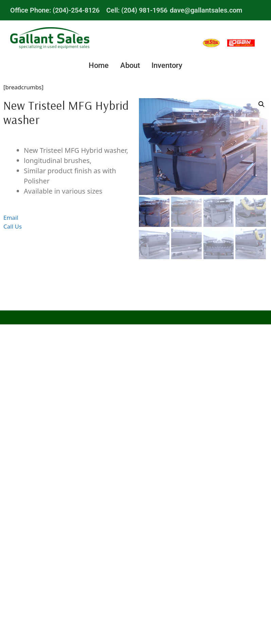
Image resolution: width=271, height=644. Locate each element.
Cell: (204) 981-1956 (137, 10)
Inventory (167, 65)
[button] (261, 104)
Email (11, 218)
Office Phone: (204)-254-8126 (55, 10)
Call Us (13, 226)
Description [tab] (68, 139)
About (130, 65)
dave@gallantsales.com (206, 10)
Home (99, 65)
